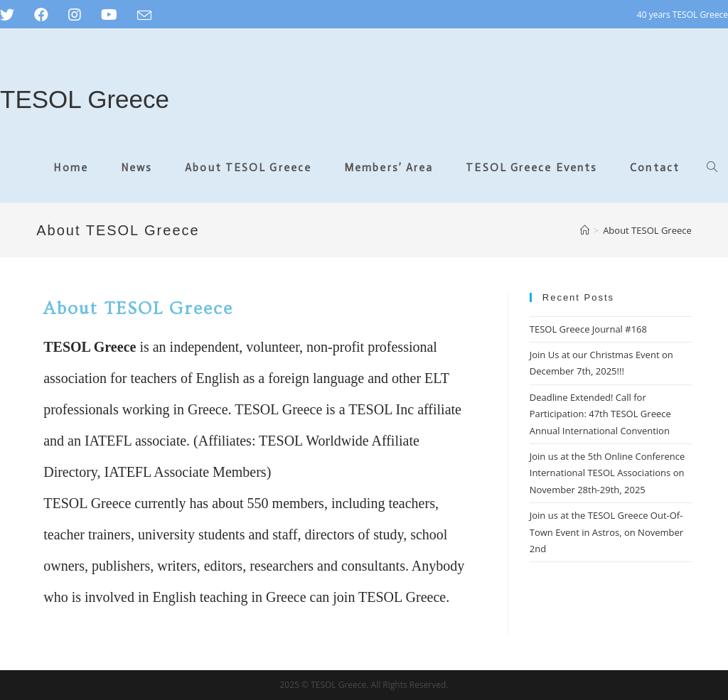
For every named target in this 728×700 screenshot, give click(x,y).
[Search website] (712, 168)
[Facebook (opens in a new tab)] (41, 15)
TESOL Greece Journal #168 (588, 329)
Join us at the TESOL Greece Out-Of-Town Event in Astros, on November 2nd (606, 532)
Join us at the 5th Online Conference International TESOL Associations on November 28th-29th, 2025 (607, 473)
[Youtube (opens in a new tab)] (109, 15)
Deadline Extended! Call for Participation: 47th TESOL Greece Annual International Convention (600, 414)
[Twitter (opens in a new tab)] (12, 15)
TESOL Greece (85, 99)
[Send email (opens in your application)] (144, 16)
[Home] (585, 230)
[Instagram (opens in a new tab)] (75, 15)
